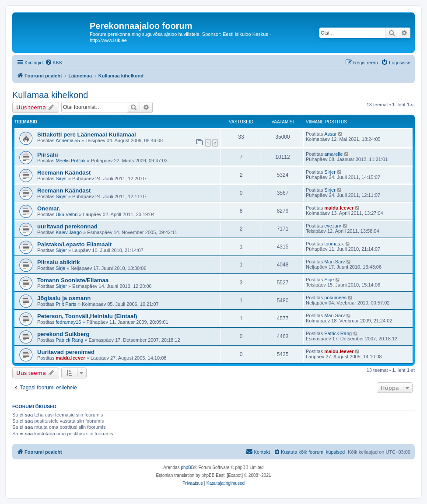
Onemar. (49, 208)
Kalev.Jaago (69, 232)
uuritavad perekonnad (67, 226)
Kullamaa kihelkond (50, 95)
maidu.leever (339, 208)
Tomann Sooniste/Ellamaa (73, 280)
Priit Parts (66, 304)
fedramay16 (68, 322)
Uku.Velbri (66, 214)
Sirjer (61, 178)
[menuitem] (54, 63)
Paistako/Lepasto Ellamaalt (74, 244)
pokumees (335, 297)
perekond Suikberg (63, 334)
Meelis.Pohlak (70, 161)
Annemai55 (68, 140)
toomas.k (334, 244)
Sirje (60, 268)
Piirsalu (48, 155)
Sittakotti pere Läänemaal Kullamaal (87, 135)
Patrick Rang (69, 340)
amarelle (333, 154)
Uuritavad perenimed (66, 352)
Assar (330, 134)
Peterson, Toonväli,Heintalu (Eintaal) (87, 316)
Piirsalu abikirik (59, 262)
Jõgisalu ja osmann (64, 298)
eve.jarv (333, 226)
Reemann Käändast (64, 173)
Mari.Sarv (334, 262)
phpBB (187, 467)
